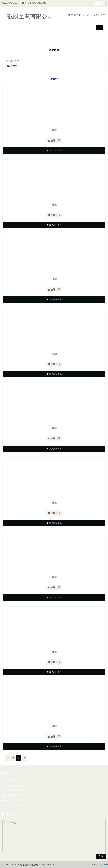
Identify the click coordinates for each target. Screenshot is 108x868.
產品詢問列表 (78, 15)
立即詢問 (54, 141)
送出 (101, 856)
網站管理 (99, 15)
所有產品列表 (12, 61)
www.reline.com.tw (15, 806)
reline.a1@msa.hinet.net (34, 3)
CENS (105, 865)
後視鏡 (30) (11, 66)
